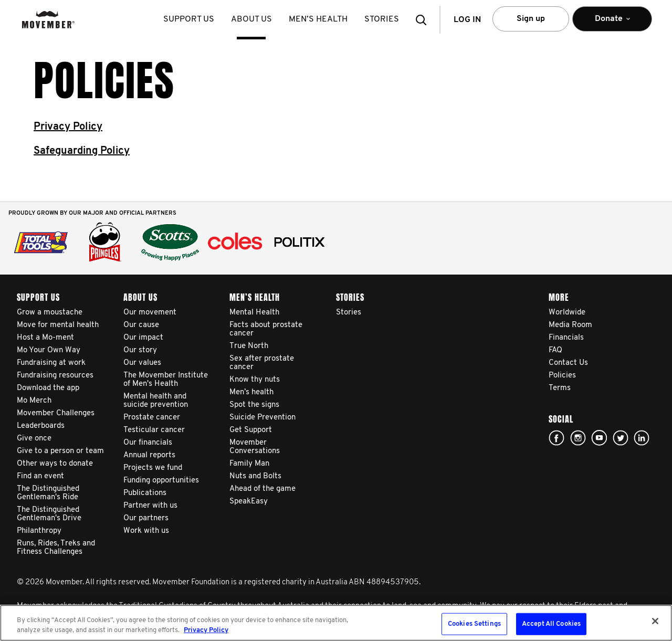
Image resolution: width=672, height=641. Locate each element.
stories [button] (383, 19)
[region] (336, 623)
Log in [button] (467, 20)
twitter (621, 438)
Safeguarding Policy (82, 151)
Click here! (578, 438)
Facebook (556, 438)
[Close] (655, 621)
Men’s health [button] (319, 19)
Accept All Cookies (551, 624)
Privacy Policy (68, 127)
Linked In (642, 438)
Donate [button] (612, 23)
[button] (424, 20)
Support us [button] (190, 19)
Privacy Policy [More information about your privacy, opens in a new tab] (206, 630)
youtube (599, 438)
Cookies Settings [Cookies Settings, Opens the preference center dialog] (474, 624)
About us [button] (253, 19)
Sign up (531, 19)
